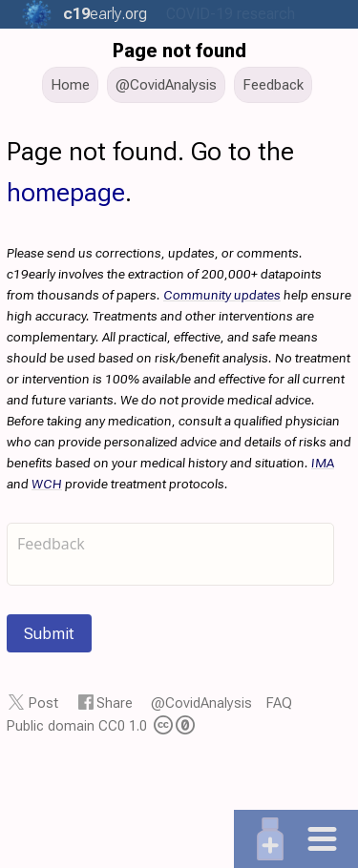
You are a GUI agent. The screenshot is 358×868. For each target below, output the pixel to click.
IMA (323, 463)
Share (115, 703)
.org (105, 14)
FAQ (279, 703)
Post (43, 703)
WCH (47, 484)
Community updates (222, 295)
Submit (49, 633)
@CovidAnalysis (201, 703)
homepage (66, 193)
